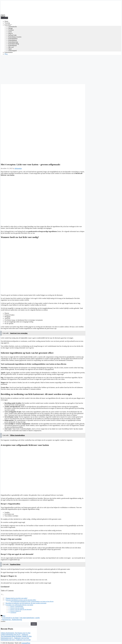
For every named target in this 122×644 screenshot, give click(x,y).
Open (10, 49)
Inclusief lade (12, 35)
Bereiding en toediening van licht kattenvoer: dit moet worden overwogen (26, 603)
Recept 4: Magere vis (16, 611)
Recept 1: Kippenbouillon (17, 606)
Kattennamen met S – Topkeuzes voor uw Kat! (15, 638)
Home (6, 21)
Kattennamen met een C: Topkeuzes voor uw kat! (16, 640)
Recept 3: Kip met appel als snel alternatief (21, 609)
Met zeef (11, 47)
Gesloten (11, 30)
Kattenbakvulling (14, 44)
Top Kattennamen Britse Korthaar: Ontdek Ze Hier (16, 636)
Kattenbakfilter (13, 39)
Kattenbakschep (13, 42)
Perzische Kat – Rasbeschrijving (12, 620)
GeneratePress (26, 643)
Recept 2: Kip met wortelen (17, 608)
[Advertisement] (61, 70)
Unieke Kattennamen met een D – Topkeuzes (14, 635)
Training (7, 23)
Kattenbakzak (13, 45)
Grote (10, 32)
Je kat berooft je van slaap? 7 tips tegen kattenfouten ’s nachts (21, 618)
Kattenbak (8, 25)
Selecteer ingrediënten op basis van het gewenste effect (21, 600)
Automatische (13, 27)
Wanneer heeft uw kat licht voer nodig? (17, 598)
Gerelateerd (13, 612)
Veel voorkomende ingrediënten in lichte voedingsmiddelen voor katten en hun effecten (32, 601)
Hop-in (10, 33)
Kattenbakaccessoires (15, 37)
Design (10, 28)
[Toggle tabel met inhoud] (2, 595)
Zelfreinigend (12, 51)
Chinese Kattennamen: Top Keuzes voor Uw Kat (16, 633)
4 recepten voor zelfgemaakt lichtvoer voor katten (20, 605)
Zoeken (3, 621)
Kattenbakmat (13, 40)
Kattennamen (9, 52)
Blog (6, 54)
